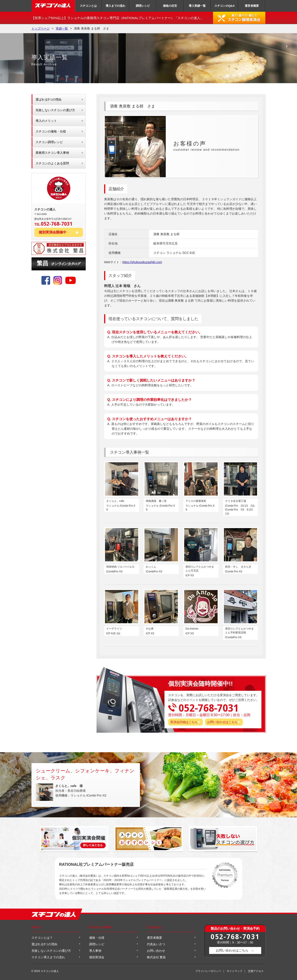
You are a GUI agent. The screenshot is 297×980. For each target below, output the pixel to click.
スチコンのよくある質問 (52, 163)
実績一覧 (62, 28)
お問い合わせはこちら (222, 722)
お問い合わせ (156, 951)
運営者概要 (252, 6)
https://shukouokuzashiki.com (142, 262)
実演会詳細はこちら (184, 722)
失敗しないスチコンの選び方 (55, 110)
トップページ (41, 28)
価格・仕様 (97, 938)
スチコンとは (88, 6)
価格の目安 (170, 6)
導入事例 (95, 951)
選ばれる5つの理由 (49, 99)
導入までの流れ (116, 6)
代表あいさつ (156, 944)
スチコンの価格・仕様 (51, 131)
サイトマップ (235, 971)
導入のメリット (46, 121)
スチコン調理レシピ (49, 142)
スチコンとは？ (42, 938)
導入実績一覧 (197, 6)
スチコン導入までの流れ (48, 957)
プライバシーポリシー (208, 971)
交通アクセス (256, 971)
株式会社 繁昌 (156, 957)
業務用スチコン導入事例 (52, 153)
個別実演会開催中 (53, 232)
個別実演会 (97, 957)
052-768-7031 (235, 936)
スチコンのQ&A (225, 6)
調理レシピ (143, 6)
